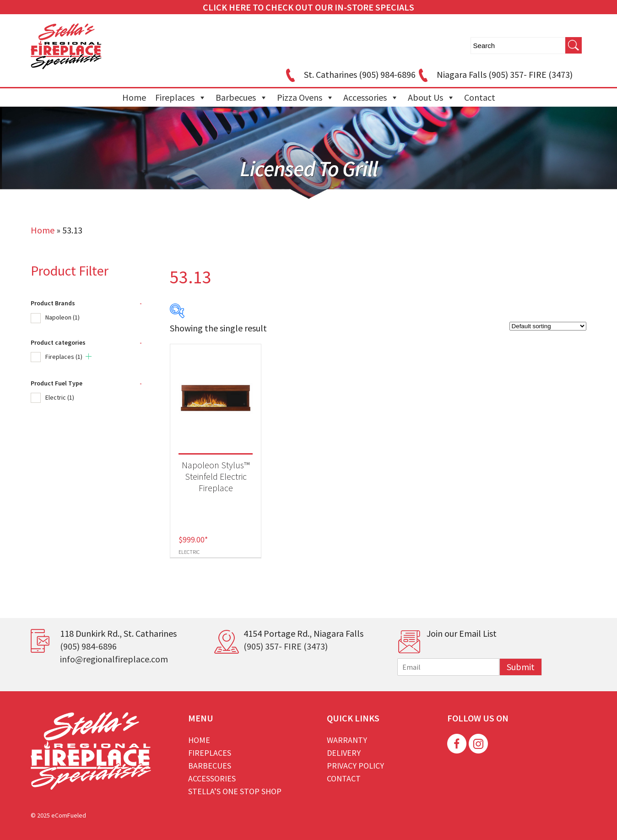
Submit (521, 667)
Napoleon (62, 317)
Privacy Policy (355, 766)
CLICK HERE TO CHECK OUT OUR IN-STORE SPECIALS (308, 7)
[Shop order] (548, 326)
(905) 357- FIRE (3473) (286, 646)
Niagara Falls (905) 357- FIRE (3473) (494, 74)
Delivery (344, 753)
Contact (480, 97)
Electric (60, 397)
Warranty (347, 740)
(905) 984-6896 (88, 646)
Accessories (371, 98)
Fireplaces (181, 98)
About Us (431, 98)
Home (134, 97)
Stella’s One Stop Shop (235, 791)
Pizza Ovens (306, 98)
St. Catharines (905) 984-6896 (349, 74)
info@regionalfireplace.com (114, 659)
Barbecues (242, 98)
